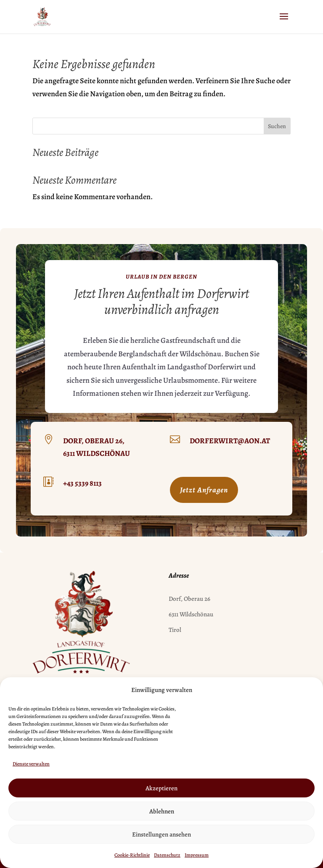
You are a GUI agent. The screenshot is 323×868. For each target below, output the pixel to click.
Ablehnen (162, 811)
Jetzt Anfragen (204, 490)
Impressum (197, 855)
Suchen (277, 126)
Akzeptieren (161, 788)
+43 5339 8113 (82, 483)
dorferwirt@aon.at (230, 441)
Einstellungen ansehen (161, 834)
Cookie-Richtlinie (132, 855)
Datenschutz (167, 855)
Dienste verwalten (31, 764)
